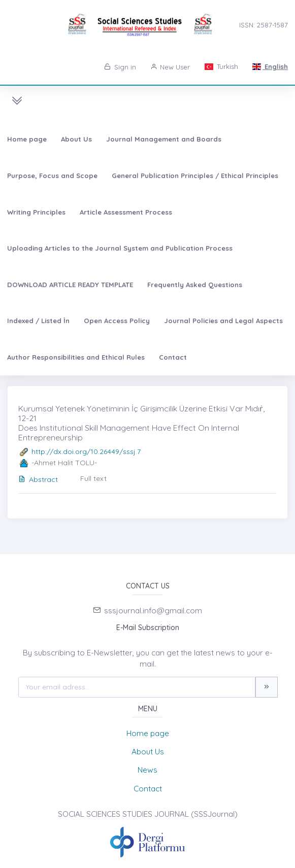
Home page (27, 139)
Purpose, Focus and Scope (52, 176)
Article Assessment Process (126, 212)
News (147, 770)
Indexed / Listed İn (38, 321)
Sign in (120, 67)
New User (170, 67)
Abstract (38, 479)
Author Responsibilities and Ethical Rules (76, 357)
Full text (93, 478)
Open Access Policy (117, 321)
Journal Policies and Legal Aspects (223, 321)
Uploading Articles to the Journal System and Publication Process (120, 248)
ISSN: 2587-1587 (264, 25)
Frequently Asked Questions (195, 285)
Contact (173, 357)
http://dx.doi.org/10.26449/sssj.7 (86, 452)
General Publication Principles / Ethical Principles (195, 176)
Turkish (221, 66)
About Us (76, 139)
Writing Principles (36, 212)
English (270, 66)
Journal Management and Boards (164, 139)
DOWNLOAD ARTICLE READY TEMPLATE (70, 285)
